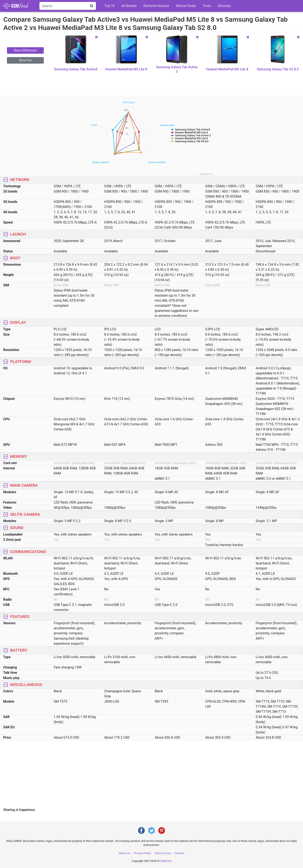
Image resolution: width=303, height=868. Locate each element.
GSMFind (166, 861)
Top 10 (110, 6)
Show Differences (25, 50)
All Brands (129, 6)
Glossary (224, 6)
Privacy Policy (142, 853)
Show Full (25, 60)
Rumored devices (156, 6)
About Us (125, 853)
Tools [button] (207, 6)
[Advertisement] (151, 85)
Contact (179, 853)
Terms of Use (163, 853)
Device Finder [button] (186, 6)
